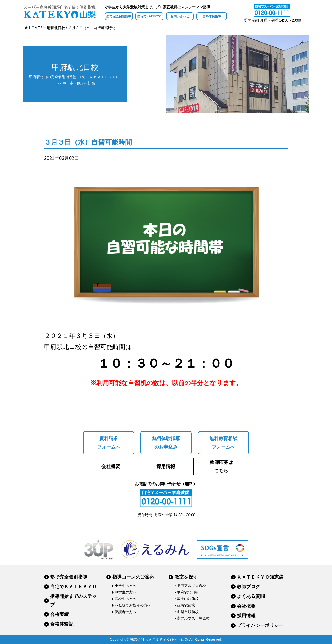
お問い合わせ (180, 16)
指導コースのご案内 (133, 577)
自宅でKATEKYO (149, 16)
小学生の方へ (126, 586)
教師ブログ (248, 587)
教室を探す (186, 577)
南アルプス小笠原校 (193, 618)
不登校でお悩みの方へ (133, 605)
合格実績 (59, 614)
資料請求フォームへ (109, 443)
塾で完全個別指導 (119, 16)
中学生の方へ (126, 592)
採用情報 (166, 467)
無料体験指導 (212, 16)
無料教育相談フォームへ (223, 443)
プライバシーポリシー (260, 625)
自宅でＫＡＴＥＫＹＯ (73, 587)
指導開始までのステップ (73, 600)
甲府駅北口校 (188, 592)
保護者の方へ (126, 612)
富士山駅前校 (188, 599)
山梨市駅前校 (188, 612)
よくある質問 (251, 596)
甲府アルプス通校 (191, 586)
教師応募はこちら (221, 467)
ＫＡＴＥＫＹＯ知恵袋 (260, 577)
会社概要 (111, 467)
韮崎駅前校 (186, 605)
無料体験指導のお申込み (166, 443)
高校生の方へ (126, 599)
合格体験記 (62, 624)
